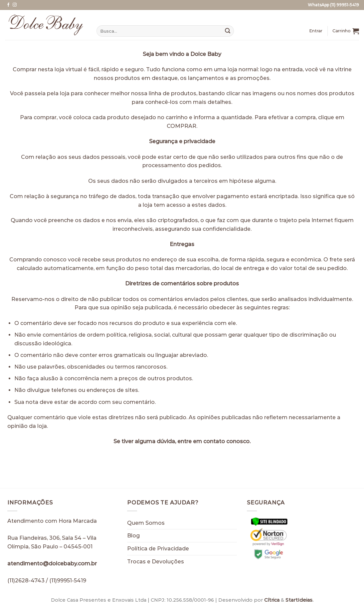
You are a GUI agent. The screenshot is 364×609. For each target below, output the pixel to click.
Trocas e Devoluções (156, 562)
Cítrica (272, 600)
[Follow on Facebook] (8, 5)
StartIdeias (299, 600)
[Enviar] (228, 31)
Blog (133, 536)
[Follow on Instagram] (15, 5)
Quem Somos (146, 523)
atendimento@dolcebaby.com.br (52, 564)
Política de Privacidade (158, 549)
